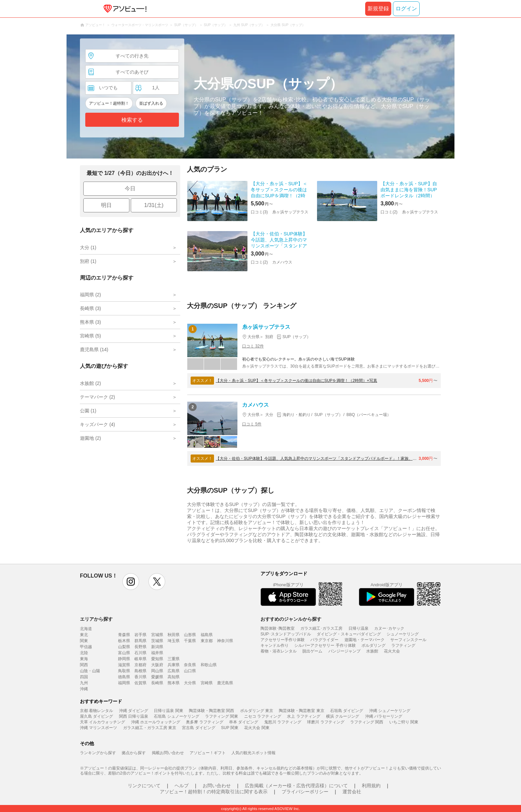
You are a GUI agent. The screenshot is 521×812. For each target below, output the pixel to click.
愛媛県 (157, 677)
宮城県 (157, 635)
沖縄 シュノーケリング (390, 711)
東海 (84, 659)
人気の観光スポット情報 (253, 753)
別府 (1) (88, 261)
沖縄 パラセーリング (384, 716)
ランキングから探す (98, 753)
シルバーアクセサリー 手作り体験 (325, 645)
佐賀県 (140, 683)
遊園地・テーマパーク (364, 640)
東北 (84, 635)
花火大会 (392, 651)
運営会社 (352, 792)
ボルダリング (374, 645)
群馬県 (140, 641)
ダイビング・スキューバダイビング (349, 634)
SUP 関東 (230, 728)
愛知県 (157, 659)
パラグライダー (324, 640)
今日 (130, 188)
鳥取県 (124, 671)
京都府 (140, 665)
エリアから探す (96, 619)
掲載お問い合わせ (168, 753)
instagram (131, 582)
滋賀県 (124, 665)
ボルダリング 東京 (257, 711)
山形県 (190, 635)
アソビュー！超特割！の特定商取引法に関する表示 (214, 792)
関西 (84, 665)
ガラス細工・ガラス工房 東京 (150, 728)
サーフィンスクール (408, 640)
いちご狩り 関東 (404, 722)
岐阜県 (140, 659)
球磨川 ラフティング (326, 722)
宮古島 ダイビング (198, 728)
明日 (106, 205)
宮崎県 (207, 683)
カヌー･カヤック (389, 628)
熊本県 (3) (90, 322)
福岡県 (124, 683)
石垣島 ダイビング (347, 711)
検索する (132, 120)
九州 (84, 683)
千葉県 (190, 641)
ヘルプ (182, 786)
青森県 (124, 635)
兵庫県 (174, 665)
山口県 (190, 671)
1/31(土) (154, 205)
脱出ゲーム (312, 651)
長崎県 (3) (90, 308)
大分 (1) (88, 247)
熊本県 (174, 683)
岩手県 (140, 635)
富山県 (124, 653)
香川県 (140, 677)
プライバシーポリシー (305, 792)
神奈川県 (225, 641)
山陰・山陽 (90, 671)
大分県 (190, 683)
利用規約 (371, 786)
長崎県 (157, 683)
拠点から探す (134, 753)
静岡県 (124, 659)
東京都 (207, 641)
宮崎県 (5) (90, 336)
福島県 (207, 635)
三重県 (174, 659)
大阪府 (157, 665)
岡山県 (157, 671)
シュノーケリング (403, 634)
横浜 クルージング (343, 716)
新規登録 (378, 9)
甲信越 (86, 647)
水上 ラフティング (303, 716)
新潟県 (157, 647)
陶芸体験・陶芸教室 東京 (301, 711)
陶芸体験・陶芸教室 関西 (212, 711)
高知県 (174, 677)
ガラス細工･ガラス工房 (321, 628)
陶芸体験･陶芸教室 (278, 628)
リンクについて (144, 786)
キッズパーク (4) (97, 424)
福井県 (157, 653)
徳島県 (124, 677)
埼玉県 (174, 641)
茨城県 (157, 641)
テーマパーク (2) (97, 397)
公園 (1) (88, 411)
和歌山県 (209, 665)
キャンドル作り (275, 645)
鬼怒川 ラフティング (283, 722)
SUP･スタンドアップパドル (286, 634)
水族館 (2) (90, 383)
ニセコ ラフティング (263, 716)
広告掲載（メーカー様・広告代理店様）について (296, 786)
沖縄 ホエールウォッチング (156, 722)
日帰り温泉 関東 (168, 711)
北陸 (84, 653)
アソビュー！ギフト (208, 753)
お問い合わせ (217, 786)
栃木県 (124, 641)
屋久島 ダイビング (96, 716)
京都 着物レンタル (96, 711)
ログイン (406, 9)
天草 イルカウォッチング (102, 722)
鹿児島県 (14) (94, 349)
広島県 (174, 671)
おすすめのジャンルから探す (291, 619)
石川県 (140, 653)
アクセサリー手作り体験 (283, 640)
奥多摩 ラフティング (204, 722)
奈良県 (190, 665)
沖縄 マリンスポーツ (98, 728)
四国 (84, 677)
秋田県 (174, 635)
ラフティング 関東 (222, 716)
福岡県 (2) (90, 295)
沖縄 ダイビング (134, 711)
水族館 (372, 651)
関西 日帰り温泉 (134, 716)
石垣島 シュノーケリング (176, 716)
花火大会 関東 (257, 728)
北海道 (86, 629)
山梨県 (124, 647)
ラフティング (403, 645)
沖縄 (84, 689)
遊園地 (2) (90, 438)
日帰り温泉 (358, 628)
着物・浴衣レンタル (279, 651)
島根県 (140, 671)
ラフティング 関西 (367, 722)
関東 (84, 641)
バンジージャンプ (344, 651)
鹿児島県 (225, 683)
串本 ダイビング (244, 722)
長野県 (140, 647)
